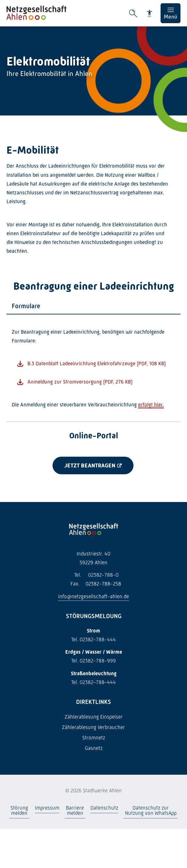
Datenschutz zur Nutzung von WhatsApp (150, 810)
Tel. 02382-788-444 (93, 640)
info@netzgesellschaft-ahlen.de (93, 596)
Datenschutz (104, 808)
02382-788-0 (93, 575)
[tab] (93, 306)
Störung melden (19, 810)
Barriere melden (75, 810)
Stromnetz (94, 738)
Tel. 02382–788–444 (93, 682)
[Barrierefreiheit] (149, 13)
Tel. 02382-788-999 (93, 661)
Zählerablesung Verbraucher (93, 727)
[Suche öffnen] (133, 13)
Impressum (47, 808)
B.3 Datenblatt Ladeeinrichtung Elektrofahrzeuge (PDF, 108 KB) (97, 364)
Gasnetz (94, 748)
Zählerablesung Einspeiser (94, 717)
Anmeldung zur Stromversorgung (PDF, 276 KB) (80, 382)
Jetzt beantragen (90, 465)
